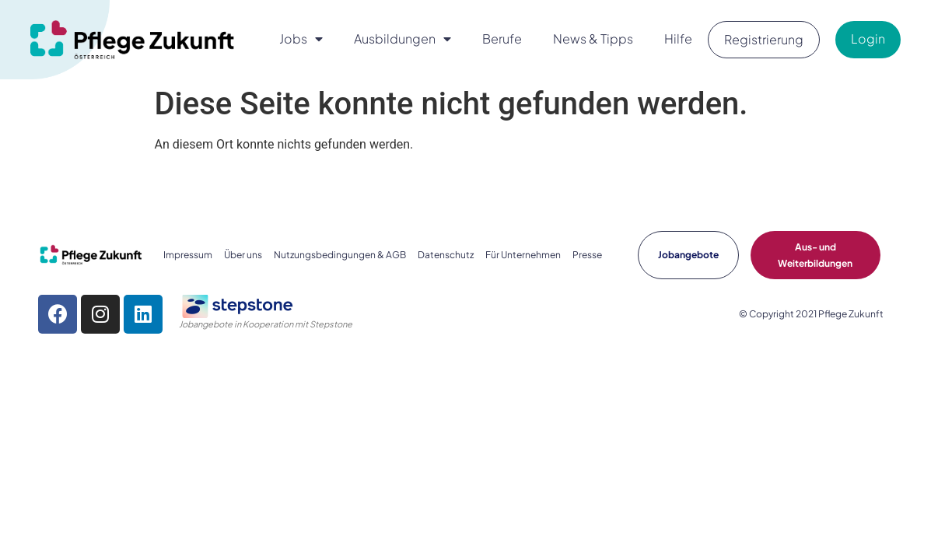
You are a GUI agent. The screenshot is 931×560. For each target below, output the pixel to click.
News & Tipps (593, 38)
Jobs (301, 39)
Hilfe (678, 38)
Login (868, 38)
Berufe (502, 38)
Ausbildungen (402, 39)
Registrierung (764, 39)
